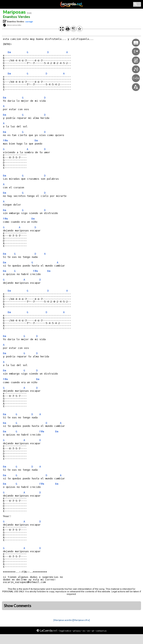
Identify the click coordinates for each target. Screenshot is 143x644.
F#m (5, 140)
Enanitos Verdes (17, 17)
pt (93, 631)
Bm (9, 52)
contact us (101, 631)
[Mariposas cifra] (81, 620)
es (84, 631)
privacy (77, 631)
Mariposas (14, 12)
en (89, 631)
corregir (29, 22)
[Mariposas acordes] (63, 620)
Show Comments (18, 606)
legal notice (65, 631)
